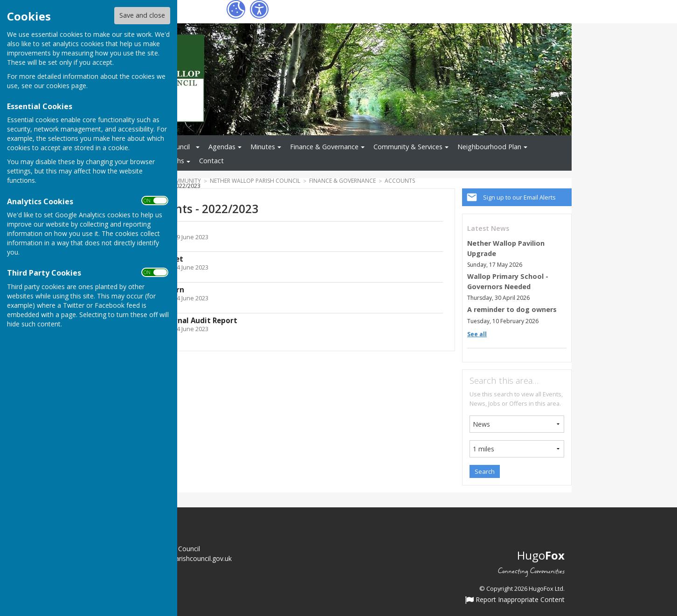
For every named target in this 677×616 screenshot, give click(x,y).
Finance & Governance (324, 147)
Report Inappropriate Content (515, 600)
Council (179, 147)
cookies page (66, 86)
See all (477, 334)
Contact (211, 161)
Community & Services (408, 147)
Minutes (263, 147)
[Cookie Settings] (236, 9)
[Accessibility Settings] (259, 9)
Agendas (222, 147)
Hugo (541, 555)
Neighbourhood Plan (489, 147)
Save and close (142, 15)
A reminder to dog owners (512, 309)
